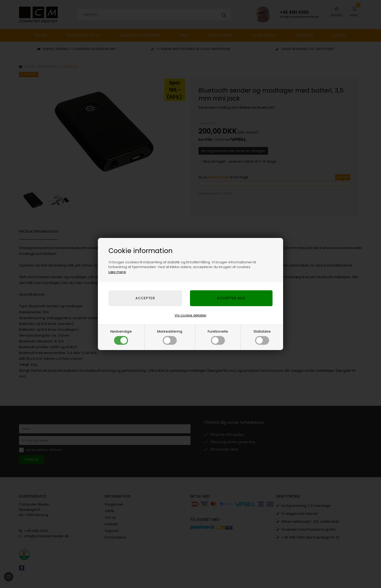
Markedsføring (170, 337)
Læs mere (117, 272)
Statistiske (262, 337)
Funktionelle (218, 337)
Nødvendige (121, 337)
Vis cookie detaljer (191, 315)
